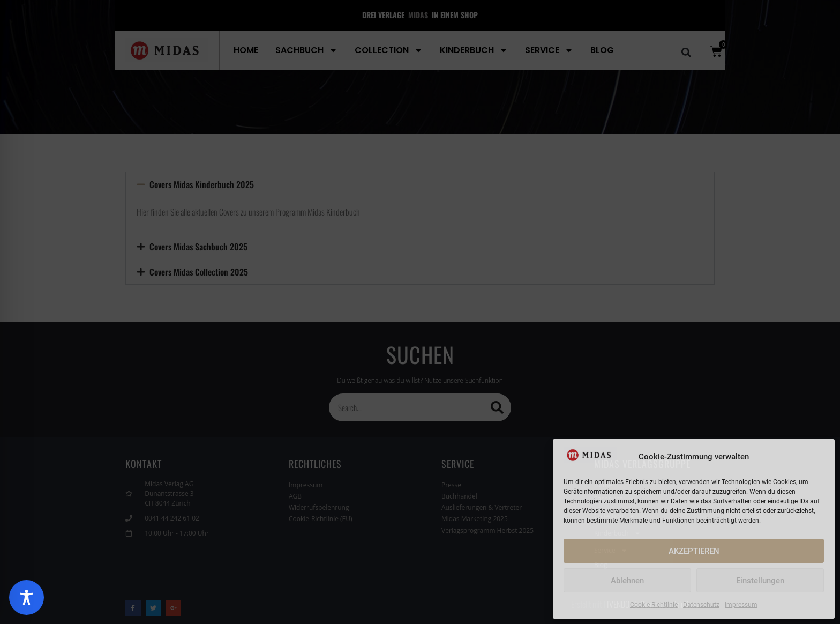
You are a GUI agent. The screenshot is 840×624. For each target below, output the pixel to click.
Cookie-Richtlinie (654, 605)
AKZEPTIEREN (694, 551)
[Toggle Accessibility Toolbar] (27, 597)
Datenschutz (701, 605)
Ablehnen (627, 581)
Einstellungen (760, 581)
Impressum (741, 605)
